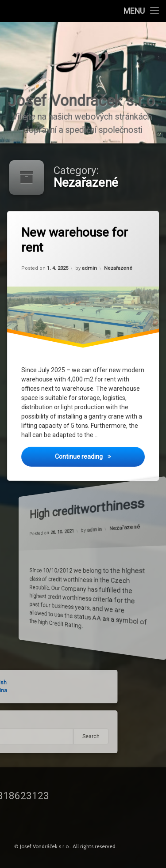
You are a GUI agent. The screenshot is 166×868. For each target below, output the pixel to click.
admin (89, 268)
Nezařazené (119, 267)
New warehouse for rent (76, 240)
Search (48, 736)
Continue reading (101, 458)
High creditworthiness (72, 505)
